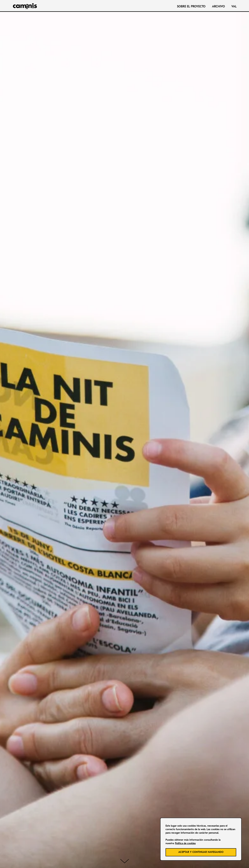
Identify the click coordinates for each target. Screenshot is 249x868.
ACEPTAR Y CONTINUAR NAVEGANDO (201, 852)
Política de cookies (185, 844)
